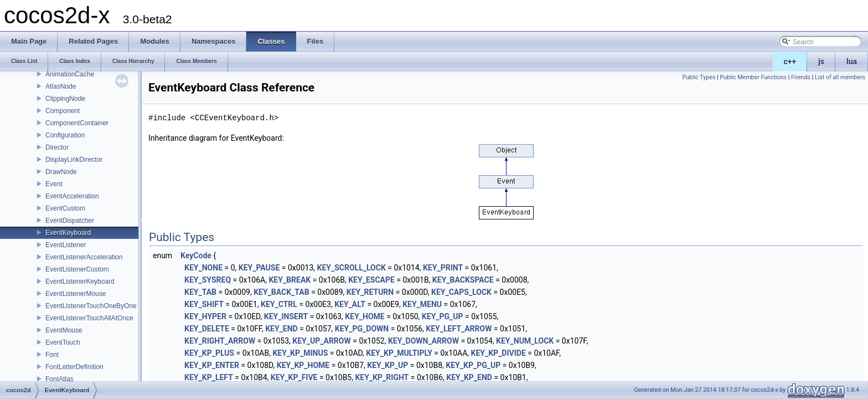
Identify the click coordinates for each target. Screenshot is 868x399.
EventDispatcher (70, 221)
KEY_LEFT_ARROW (459, 329)
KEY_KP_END (469, 377)
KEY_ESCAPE (371, 280)
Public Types (699, 77)
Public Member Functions (753, 77)
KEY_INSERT (286, 316)
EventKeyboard (68, 233)
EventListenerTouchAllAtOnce (89, 318)
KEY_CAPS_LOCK (461, 292)
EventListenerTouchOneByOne (91, 306)
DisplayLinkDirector (74, 160)
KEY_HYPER (205, 316)
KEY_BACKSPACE (463, 280)
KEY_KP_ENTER (212, 365)
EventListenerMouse (76, 294)
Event (54, 184)
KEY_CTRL (279, 304)
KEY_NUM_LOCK (525, 341)
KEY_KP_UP (387, 365)
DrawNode (61, 172)
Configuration (65, 135)
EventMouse (64, 330)
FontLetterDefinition (74, 367)
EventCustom (65, 208)
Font (52, 355)
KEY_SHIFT (204, 304)
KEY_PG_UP (443, 316)
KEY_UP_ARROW (321, 341)
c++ (790, 62)
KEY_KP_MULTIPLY (399, 353)
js (821, 62)
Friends (801, 77)
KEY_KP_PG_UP (473, 365)
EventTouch (63, 342)
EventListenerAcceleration (84, 257)
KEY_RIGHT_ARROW (220, 341)
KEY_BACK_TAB (281, 292)
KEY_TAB (200, 292)
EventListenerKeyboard (80, 282)
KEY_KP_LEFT (209, 377)
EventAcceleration (72, 196)
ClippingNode (65, 99)
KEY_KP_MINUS (300, 353)
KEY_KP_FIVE (294, 377)
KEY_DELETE (207, 329)
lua (852, 62)
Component (63, 111)
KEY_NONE (203, 268)
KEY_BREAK (290, 280)
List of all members (840, 77)
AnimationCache (70, 74)
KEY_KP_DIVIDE (498, 353)
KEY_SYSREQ (208, 280)
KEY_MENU (422, 304)
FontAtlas (60, 379)
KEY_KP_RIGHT (382, 377)
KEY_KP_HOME (303, 365)
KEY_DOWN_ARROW (423, 341)
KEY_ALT (350, 304)
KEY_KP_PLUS (209, 353)
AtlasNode (61, 86)
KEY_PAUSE (259, 268)
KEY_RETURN (370, 292)
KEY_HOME (365, 316)
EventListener (66, 245)
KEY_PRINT (443, 268)
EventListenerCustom (77, 269)
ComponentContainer (77, 123)
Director (57, 147)
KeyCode (196, 255)
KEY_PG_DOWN (362, 329)
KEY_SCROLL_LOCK (352, 268)
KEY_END (281, 329)
